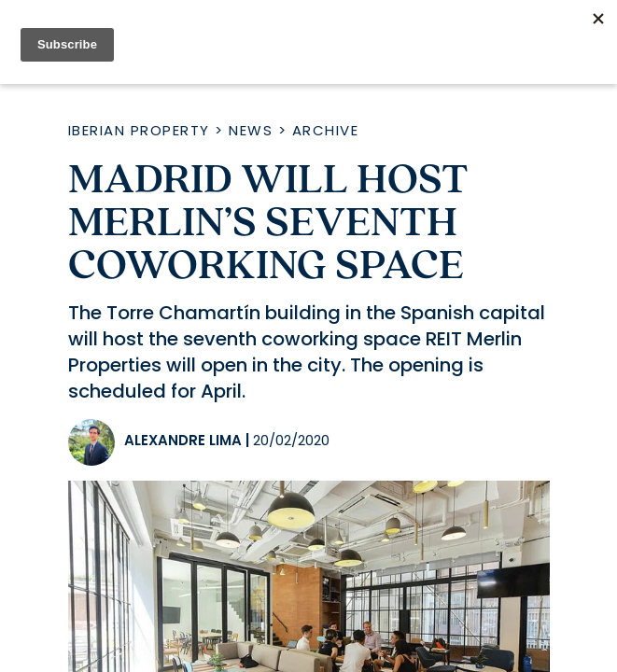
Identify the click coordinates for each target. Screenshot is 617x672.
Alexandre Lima (183, 440)
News (251, 130)
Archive (326, 130)
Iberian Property (139, 130)
